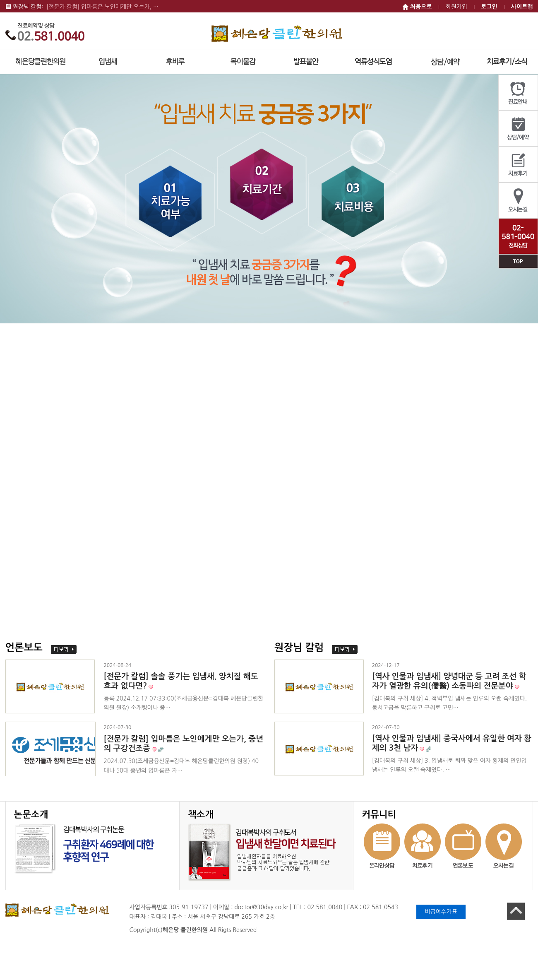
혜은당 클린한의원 (277, 33)
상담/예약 (518, 129)
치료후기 (518, 165)
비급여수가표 (441, 912)
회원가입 (457, 7)
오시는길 (518, 201)
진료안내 (518, 93)
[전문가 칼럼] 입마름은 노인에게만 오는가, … (102, 7)
